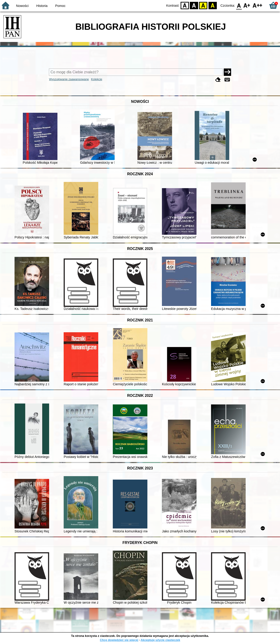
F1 (247, 5)
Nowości (22, 6)
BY (213, 5)
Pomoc (60, 6)
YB (203, 5)
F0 (239, 5)
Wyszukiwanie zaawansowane (69, 79)
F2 (258, 5)
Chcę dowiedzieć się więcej (119, 640)
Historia (42, 6)
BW (194, 5)
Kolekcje (97, 79)
